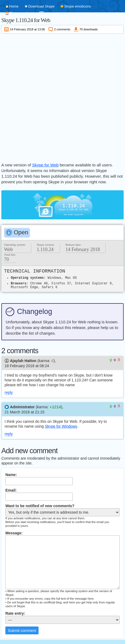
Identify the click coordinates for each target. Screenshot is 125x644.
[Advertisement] (63, 97)
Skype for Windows (61, 426)
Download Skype (41, 6)
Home (14, 6)
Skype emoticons (77, 6)
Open (21, 232)
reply (9, 392)
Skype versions (21, 13)
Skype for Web (45, 165)
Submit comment (22, 630)
